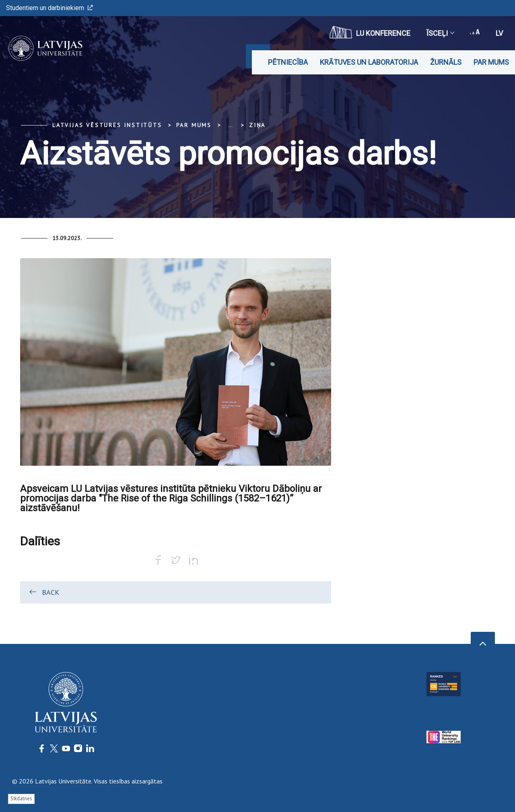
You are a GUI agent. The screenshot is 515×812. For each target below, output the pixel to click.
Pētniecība (288, 62)
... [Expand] (230, 125)
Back (44, 592)
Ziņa (257, 125)
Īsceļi (440, 33)
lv (499, 33)
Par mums (491, 62)
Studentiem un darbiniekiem (49, 8)
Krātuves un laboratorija (369, 62)
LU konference (370, 32)
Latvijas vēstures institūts (107, 125)
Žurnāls (446, 62)
